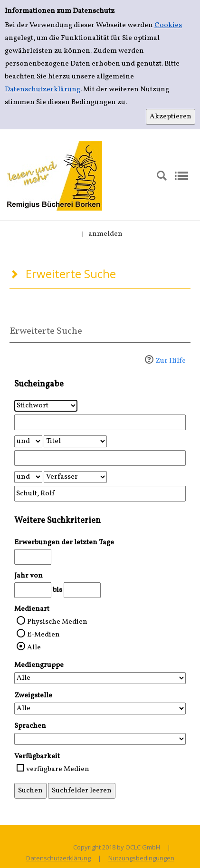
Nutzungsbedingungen (141, 858)
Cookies (168, 25)
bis (57, 590)
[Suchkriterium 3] (75, 477)
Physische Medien (57, 622)
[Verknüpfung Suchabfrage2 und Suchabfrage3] (28, 477)
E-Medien (43, 635)
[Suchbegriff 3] (100, 494)
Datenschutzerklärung (43, 90)
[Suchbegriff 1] (100, 422)
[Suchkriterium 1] (46, 406)
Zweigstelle (33, 696)
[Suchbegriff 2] (100, 458)
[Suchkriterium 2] (75, 441)
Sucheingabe (39, 384)
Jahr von (29, 576)
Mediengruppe (39, 665)
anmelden (105, 234)
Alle (34, 648)
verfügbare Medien (58, 769)
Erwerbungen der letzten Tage (64, 543)
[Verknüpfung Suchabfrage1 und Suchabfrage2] (28, 441)
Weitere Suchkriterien (57, 521)
